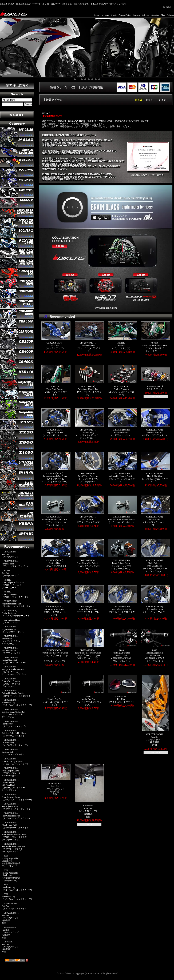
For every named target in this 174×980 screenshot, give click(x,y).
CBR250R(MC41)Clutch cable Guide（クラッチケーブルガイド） (154, 611)
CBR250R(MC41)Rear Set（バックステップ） (55, 346)
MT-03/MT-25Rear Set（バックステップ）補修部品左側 (55, 789)
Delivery (145, 15)
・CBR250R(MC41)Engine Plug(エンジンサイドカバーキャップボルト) (13, 640)
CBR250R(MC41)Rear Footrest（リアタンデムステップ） (88, 519)
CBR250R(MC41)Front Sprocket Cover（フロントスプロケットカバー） (55, 611)
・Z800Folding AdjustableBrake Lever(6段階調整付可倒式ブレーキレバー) (11, 861)
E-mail (114, 15)
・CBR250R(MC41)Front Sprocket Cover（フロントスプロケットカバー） (17, 797)
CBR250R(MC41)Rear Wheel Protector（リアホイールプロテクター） (121, 611)
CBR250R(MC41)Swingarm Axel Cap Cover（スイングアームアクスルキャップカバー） (55, 477)
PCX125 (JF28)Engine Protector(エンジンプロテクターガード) (121, 390)
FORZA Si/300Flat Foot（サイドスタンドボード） (121, 699)
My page (105, 15)
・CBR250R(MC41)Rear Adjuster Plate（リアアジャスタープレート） (16, 806)
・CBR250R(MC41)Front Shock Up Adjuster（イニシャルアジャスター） (15, 761)
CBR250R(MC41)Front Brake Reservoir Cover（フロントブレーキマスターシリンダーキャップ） (55, 656)
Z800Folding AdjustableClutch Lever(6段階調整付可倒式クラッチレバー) (155, 656)
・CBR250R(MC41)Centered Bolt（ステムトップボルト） (13, 752)
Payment (137, 15)
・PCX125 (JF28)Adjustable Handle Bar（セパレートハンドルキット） (16, 604)
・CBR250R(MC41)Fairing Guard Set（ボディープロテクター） (14, 660)
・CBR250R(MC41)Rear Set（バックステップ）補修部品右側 (11, 918)
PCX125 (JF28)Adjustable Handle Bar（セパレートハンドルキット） (88, 390)
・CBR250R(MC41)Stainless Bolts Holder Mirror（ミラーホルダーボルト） (14, 733)
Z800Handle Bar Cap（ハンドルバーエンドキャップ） (55, 701)
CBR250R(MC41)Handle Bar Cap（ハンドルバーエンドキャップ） (155, 477)
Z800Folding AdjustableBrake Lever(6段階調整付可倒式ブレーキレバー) (121, 656)
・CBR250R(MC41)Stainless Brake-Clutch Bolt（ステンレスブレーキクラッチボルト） (13, 713)
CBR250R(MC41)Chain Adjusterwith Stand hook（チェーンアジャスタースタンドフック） (154, 566)
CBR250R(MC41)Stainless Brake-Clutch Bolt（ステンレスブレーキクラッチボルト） (55, 521)
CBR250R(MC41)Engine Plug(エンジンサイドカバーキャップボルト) (88, 434)
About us (155, 15)
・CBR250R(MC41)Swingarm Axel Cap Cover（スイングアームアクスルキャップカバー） (14, 671)
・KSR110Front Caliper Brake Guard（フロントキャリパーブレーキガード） (13, 584)
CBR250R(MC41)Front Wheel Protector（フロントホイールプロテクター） (88, 477)
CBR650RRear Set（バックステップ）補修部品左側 (88, 811)
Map (163, 15)
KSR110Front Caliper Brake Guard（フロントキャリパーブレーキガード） (155, 347)
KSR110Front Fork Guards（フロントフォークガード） (55, 390)
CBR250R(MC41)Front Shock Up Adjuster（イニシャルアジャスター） (88, 564)
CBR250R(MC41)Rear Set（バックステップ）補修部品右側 (154, 740)
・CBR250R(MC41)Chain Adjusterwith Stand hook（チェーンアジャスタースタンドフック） (13, 785)
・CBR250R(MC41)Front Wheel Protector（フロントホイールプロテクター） (11, 683)
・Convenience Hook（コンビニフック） (11, 621)
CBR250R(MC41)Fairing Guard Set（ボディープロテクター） (155, 433)
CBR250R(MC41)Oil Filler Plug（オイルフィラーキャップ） (154, 521)
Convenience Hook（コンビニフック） (154, 388)
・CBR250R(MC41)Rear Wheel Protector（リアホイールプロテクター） (16, 816)
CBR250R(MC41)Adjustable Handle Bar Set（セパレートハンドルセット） (121, 477)
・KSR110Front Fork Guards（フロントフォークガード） (15, 594)
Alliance (170, 15)
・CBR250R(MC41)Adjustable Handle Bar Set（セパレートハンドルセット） (16, 693)
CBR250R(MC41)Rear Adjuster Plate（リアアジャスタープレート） (88, 611)
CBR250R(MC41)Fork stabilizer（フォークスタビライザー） (88, 347)
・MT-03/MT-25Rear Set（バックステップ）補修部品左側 (11, 932)
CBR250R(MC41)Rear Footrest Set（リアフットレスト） (121, 433)
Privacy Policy (125, 15)
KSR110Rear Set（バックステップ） (121, 346)
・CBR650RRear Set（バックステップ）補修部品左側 (11, 947)
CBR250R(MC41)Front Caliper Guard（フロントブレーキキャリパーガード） (121, 564)
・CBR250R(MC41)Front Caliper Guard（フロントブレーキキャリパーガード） (11, 772)
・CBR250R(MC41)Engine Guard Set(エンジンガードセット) (13, 629)
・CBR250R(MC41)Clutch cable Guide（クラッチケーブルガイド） (15, 825)
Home (96, 15)
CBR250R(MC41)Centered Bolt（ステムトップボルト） (55, 563)
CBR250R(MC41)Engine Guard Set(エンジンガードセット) (55, 433)
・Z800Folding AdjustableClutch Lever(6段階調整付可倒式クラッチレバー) (11, 875)
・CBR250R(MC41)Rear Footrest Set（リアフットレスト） (12, 651)
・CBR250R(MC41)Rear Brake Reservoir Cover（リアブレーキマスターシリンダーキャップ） (14, 848)
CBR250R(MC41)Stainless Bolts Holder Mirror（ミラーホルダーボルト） (121, 519)
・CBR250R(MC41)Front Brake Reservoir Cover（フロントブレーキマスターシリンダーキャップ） (15, 836)
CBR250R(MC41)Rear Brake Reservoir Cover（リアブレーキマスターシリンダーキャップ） (88, 654)
